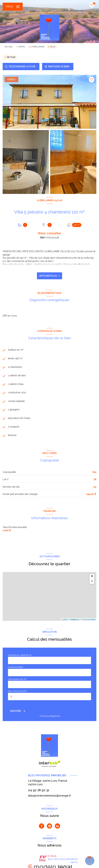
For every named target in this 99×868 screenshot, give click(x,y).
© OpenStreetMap (88, 619)
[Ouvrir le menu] (13, 7)
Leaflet (64, 619)
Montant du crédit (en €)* (20, 655)
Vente (22, 47)
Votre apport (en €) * (18, 679)
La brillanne (37, 47)
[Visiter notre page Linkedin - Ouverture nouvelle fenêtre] (57, 826)
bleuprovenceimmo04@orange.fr (50, 796)
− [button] (92, 581)
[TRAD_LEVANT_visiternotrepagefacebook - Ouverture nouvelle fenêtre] (42, 826)
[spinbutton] (49, 697)
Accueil (9, 47)
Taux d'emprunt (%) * (18, 691)
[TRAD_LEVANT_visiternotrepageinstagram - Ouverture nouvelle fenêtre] (49, 826)
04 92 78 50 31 (39, 790)
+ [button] (92, 576)
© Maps (74, 619)
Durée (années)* (16, 667)
